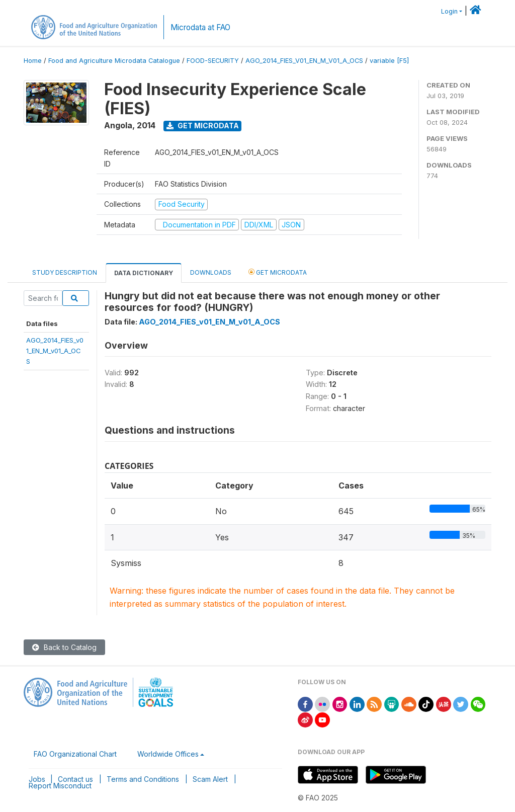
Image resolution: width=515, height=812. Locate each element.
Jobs (37, 779)
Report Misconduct (60, 786)
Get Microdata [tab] (278, 272)
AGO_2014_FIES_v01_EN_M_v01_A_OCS (55, 351)
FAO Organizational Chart (75, 754)
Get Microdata (203, 126)
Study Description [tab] (65, 272)
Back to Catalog (64, 647)
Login (449, 11)
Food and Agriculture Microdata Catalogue (114, 61)
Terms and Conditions (143, 779)
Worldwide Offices (168, 754)
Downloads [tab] (211, 272)
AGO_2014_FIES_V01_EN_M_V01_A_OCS (304, 61)
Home (33, 61)
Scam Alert (210, 779)
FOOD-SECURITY (213, 61)
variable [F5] (389, 61)
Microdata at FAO (200, 27)
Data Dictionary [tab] (144, 273)
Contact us (75, 779)
